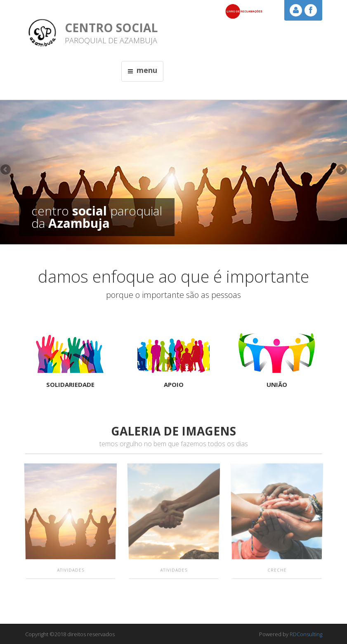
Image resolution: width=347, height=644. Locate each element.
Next (341, 170)
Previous (6, 170)
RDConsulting (306, 634)
